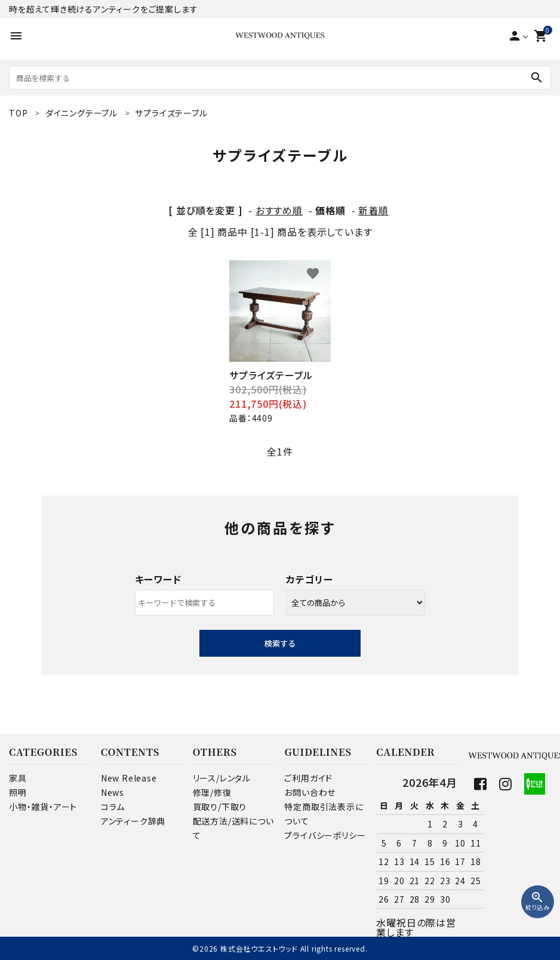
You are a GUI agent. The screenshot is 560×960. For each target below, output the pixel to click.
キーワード (158, 579)
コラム (113, 807)
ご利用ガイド (308, 778)
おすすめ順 (279, 210)
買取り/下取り (220, 807)
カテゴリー (310, 579)
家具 (18, 778)
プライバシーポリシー (325, 835)
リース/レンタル (222, 778)
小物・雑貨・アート (43, 807)
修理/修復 (212, 792)
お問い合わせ (310, 792)
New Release (129, 778)
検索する (280, 643)
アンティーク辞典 (133, 821)
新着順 (373, 210)
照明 (18, 792)
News (113, 792)
